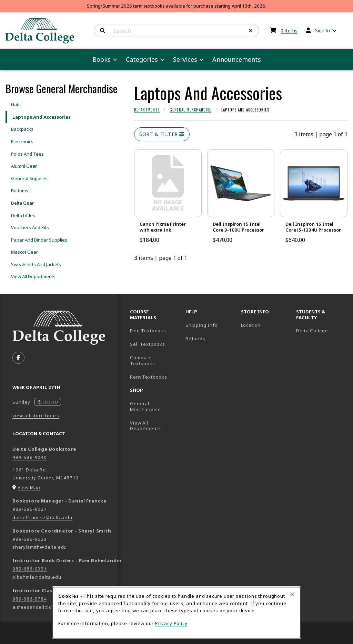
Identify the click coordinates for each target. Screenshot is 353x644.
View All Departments (33, 276)
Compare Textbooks (155, 360)
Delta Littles (23, 215)
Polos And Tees (27, 154)
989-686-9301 (30, 569)
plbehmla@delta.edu (37, 577)
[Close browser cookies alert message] (292, 594)
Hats (16, 105)
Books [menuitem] (102, 59)
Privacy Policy (171, 623)
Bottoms (20, 191)
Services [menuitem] (185, 59)
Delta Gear (22, 203)
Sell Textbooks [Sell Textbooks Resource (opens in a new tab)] (148, 344)
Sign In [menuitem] (322, 30)
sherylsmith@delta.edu (40, 547)
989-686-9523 (30, 539)
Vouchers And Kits (30, 227)
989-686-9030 (30, 457)
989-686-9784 (30, 599)
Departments (147, 110)
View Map (29, 487)
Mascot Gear (24, 252)
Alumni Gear (24, 166)
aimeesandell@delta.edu (42, 607)
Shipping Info (202, 325)
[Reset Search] (251, 31)
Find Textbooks (148, 331)
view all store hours (36, 416)
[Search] (103, 31)
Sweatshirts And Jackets (36, 264)
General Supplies (29, 178)
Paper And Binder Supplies (39, 240)
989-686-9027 (30, 509)
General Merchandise (190, 110)
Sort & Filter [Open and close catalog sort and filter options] (162, 134)
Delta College (321, 330)
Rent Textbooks (149, 377)
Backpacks (22, 129)
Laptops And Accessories (42, 117)
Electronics (22, 142)
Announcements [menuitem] (237, 59)
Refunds (195, 339)
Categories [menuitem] (142, 59)
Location (251, 325)
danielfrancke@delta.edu (42, 517)
